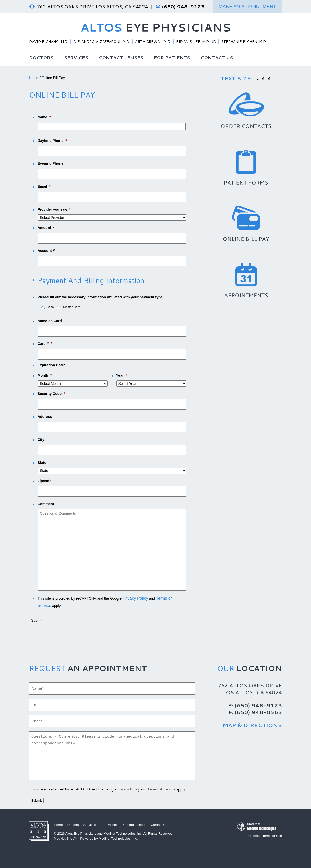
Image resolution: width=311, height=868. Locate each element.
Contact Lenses (121, 57)
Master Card (72, 307)
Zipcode (46, 481)
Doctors (41, 57)
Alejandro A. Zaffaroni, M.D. (102, 42)
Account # (46, 251)
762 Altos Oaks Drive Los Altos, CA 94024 (250, 689)
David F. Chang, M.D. (49, 42)
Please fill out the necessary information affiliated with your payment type (100, 297)
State (42, 463)
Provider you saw (54, 209)
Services (76, 57)
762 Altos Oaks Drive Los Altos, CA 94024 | (96, 7)
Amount (46, 228)
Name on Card (50, 321)
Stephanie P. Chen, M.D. (244, 42)
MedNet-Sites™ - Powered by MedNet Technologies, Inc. (96, 839)
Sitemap (254, 836)
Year (122, 375)
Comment (46, 504)
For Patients (172, 57)
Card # (45, 344)
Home (34, 78)
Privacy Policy (135, 598)
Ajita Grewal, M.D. (153, 42)
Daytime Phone (52, 141)
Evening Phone (50, 163)
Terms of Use (272, 836)
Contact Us (217, 57)
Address (45, 417)
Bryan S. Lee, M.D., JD (196, 42)
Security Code (51, 394)
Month (45, 375)
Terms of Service (161, 789)
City (41, 440)
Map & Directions (252, 725)
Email (44, 186)
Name (44, 117)
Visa (51, 307)
